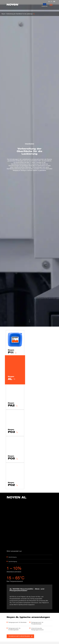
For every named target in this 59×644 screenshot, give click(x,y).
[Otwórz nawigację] (51, 5)
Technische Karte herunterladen (20, 636)
